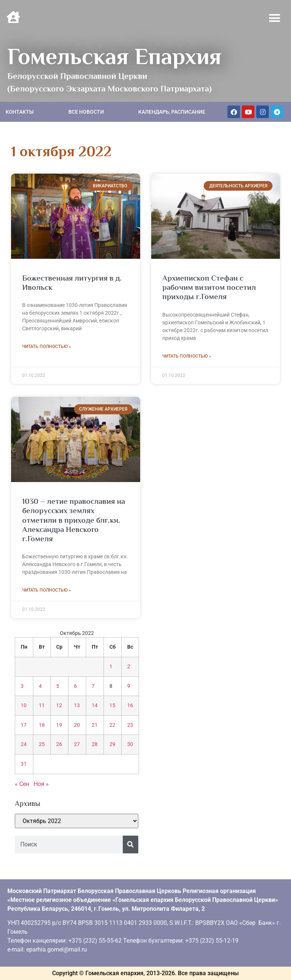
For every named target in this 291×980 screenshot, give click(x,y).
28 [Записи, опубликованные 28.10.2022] (95, 744)
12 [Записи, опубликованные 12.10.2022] (59, 705)
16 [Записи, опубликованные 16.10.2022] (130, 705)
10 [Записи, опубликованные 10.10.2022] (24, 705)
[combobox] (69, 844)
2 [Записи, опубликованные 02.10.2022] (129, 667)
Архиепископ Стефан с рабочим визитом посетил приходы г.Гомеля (209, 287)
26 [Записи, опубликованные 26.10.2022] (59, 744)
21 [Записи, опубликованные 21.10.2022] (95, 725)
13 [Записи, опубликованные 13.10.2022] (77, 705)
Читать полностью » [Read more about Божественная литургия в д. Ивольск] (47, 347)
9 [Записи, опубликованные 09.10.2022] (129, 686)
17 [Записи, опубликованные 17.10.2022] (24, 725)
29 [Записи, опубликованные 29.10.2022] (112, 744)
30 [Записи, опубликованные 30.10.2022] (130, 744)
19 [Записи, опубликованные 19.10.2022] (59, 725)
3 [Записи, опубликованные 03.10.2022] (22, 686)
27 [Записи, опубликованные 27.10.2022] (77, 744)
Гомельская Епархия (114, 56)
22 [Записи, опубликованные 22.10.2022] (112, 725)
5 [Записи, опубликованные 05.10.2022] (58, 686)
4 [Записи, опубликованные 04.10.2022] (40, 686)
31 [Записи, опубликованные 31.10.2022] (24, 764)
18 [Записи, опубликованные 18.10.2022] (42, 725)
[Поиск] (131, 844)
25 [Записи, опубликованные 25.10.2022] (42, 744)
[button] (275, 18)
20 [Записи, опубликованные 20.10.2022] (77, 725)
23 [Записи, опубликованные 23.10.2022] (130, 725)
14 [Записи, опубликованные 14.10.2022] (95, 705)
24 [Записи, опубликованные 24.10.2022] (24, 744)
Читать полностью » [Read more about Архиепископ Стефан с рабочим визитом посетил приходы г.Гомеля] (187, 356)
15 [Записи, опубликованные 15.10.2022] (112, 705)
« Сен (22, 784)
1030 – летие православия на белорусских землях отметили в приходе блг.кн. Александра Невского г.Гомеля (74, 520)
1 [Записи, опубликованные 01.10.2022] (111, 667)
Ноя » (41, 784)
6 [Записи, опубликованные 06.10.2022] (75, 686)
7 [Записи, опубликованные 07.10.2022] (93, 686)
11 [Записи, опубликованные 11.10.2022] (42, 705)
